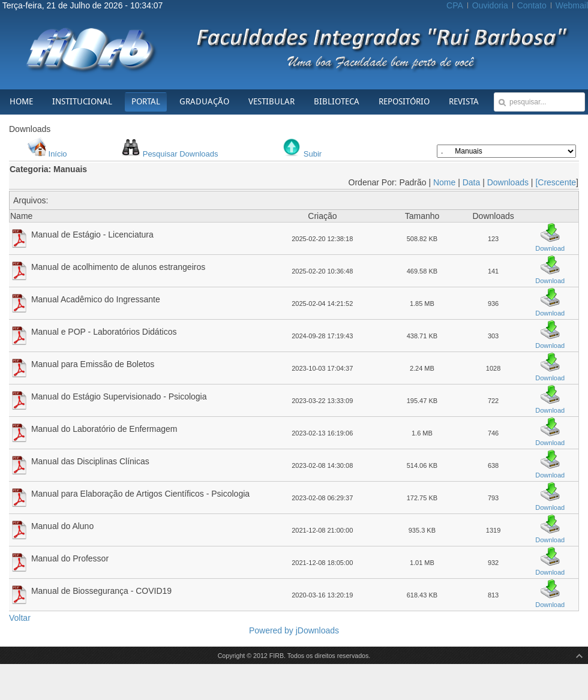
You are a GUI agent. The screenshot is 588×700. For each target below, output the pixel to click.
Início (58, 154)
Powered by (272, 630)
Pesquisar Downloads (181, 154)
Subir (313, 154)
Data (472, 182)
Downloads (508, 182)
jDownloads (317, 630)
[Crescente (556, 182)
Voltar (20, 618)
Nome (444, 182)
